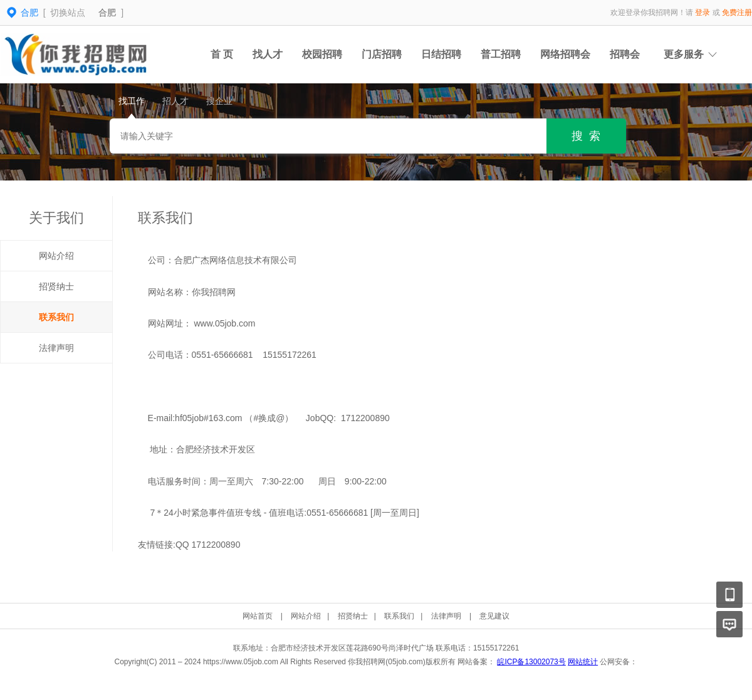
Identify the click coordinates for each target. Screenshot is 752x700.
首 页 (222, 54)
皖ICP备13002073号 (531, 662)
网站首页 (258, 616)
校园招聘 (322, 54)
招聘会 (625, 54)
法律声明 (56, 348)
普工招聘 (501, 54)
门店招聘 (382, 54)
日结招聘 (441, 54)
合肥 (107, 13)
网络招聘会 (565, 54)
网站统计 (583, 662)
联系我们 (56, 317)
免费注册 (737, 13)
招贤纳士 (56, 286)
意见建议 (494, 616)
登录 (702, 13)
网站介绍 (56, 256)
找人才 (268, 54)
